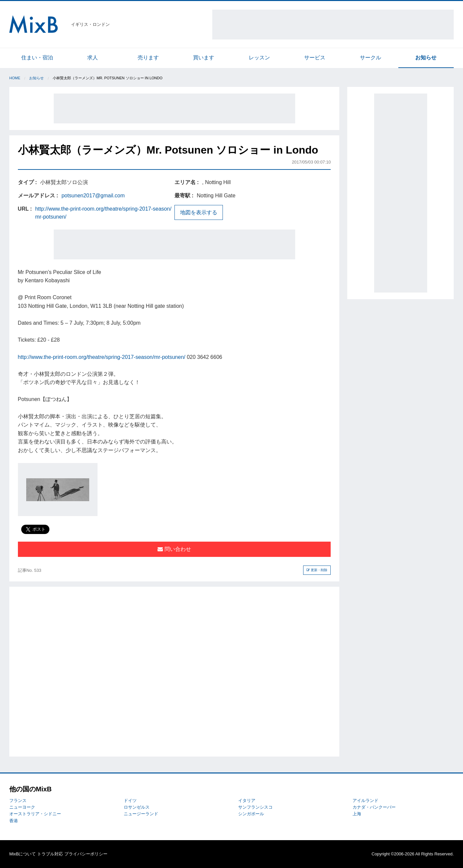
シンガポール (251, 814)
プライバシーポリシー (86, 854)
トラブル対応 (50, 854)
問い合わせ (174, 549)
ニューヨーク (22, 807)
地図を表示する (199, 212)
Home (15, 78)
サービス (315, 58)
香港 (14, 821)
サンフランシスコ (255, 807)
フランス (18, 801)
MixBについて (23, 854)
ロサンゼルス (137, 807)
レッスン (259, 58)
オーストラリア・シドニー (35, 814)
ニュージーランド (141, 814)
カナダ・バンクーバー (374, 807)
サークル (370, 58)
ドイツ (130, 801)
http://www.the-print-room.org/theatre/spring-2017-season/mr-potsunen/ (102, 357)
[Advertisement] (333, 25)
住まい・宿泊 (37, 58)
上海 (357, 814)
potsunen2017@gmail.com (93, 196)
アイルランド (365, 801)
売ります (148, 58)
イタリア (247, 801)
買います (204, 58)
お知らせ (426, 58)
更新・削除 (317, 570)
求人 (93, 58)
